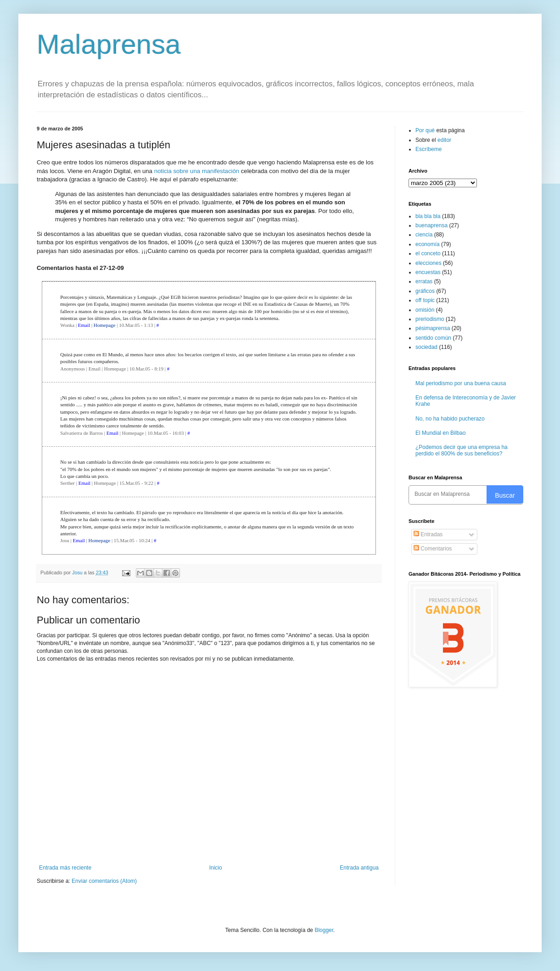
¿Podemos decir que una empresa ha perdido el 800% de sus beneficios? (462, 450)
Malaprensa (109, 44)
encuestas (428, 272)
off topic (425, 300)
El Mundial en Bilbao (440, 433)
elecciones (428, 263)
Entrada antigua (359, 868)
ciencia (424, 235)
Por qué (426, 130)
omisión (425, 310)
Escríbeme (428, 149)
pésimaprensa (433, 328)
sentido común (433, 338)
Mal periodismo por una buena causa (461, 383)
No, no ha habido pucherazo (450, 419)
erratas (424, 281)
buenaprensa (431, 225)
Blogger (324, 930)
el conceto (428, 253)
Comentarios (433, 549)
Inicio (216, 868)
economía (428, 244)
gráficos (425, 291)
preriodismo (430, 319)
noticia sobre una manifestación (197, 171)
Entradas (428, 534)
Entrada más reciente (65, 868)
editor (444, 140)
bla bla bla (428, 216)
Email (84, 325)
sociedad (426, 347)
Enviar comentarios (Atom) (104, 881)
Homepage (105, 325)
